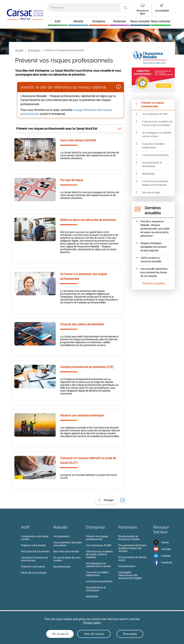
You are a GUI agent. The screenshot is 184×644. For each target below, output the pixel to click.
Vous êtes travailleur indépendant (97, 574)
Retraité (60, 527)
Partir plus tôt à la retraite (35, 551)
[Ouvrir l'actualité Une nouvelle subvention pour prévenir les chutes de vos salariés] (151, 272)
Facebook (167, 562)
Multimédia (92, 596)
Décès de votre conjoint (34, 573)
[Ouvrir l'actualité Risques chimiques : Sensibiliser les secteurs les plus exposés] (151, 247)
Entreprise (34, 50)
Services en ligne (143, 12)
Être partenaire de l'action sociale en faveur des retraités (132, 548)
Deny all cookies (94, 634)
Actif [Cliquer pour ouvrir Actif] (58, 21)
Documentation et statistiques (96, 589)
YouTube (166, 549)
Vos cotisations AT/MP (99, 545)
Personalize (130, 634)
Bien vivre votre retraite (66, 551)
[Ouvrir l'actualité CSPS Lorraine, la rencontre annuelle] (151, 260)
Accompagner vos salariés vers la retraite (98, 565)
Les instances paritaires (99, 581)
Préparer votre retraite (33, 545)
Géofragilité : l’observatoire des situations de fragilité (130, 575)
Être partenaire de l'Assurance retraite (129, 538)
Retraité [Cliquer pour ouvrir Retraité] (78, 21)
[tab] (69, 129)
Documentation (62, 567)
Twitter (165, 542)
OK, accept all (60, 634)
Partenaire (128, 527)
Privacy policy (92, 623)
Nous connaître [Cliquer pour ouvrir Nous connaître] (140, 21)
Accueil (19, 50)
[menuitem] (37, 556)
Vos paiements (62, 536)
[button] (106, 500)
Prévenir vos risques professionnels (97, 538)
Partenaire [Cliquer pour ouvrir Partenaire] (119, 21)
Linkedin (166, 556)
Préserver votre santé (33, 567)
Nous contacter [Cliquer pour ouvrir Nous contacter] (161, 21)
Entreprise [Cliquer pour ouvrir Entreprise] (99, 21)
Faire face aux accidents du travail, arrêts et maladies (99, 554)
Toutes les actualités (153, 283)
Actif (25, 527)
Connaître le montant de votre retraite (34, 559)
